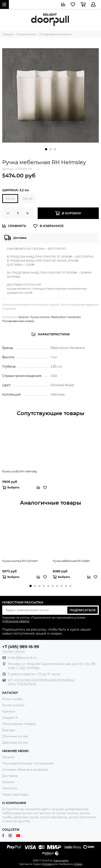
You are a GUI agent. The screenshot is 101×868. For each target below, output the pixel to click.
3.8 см (28, 199)
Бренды (9, 730)
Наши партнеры (16, 794)
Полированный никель (18, 321)
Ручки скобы (13, 699)
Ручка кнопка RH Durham (20, 561)
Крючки (9, 711)
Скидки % (10, 718)
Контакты (10, 788)
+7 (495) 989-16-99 (21, 647)
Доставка (10, 776)
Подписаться (83, 610)
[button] (46, 149)
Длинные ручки (15, 736)
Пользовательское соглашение (28, 763)
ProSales (47, 864)
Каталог (24, 317)
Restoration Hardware (66, 317)
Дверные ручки (15, 743)
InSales (78, 864)
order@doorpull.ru (22, 658)
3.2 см (10, 199)
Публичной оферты (16, 621)
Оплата (8, 782)
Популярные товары (19, 724)
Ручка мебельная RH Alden (71, 561)
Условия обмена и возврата (25, 770)
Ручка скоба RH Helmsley (20, 471)
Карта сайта (61, 860)
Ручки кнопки (40, 317)
